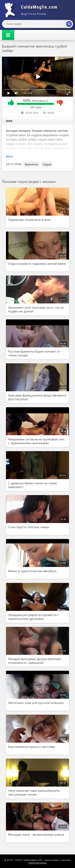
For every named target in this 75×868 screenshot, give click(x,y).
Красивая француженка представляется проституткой (37, 397)
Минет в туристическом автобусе (32, 571)
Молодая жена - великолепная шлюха (36, 834)
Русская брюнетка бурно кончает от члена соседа (34, 353)
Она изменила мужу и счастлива (31, 747)
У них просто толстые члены (28, 527)
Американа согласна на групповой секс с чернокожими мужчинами (36, 441)
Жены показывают (32, 10)
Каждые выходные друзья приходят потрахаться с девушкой (35, 661)
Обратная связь (37, 863)
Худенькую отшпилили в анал (29, 219)
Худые (47, 164)
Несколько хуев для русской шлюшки (36, 703)
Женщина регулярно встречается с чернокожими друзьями (33, 617)
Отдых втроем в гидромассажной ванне (37, 263)
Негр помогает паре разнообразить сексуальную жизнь (34, 792)
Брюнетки (31, 164)
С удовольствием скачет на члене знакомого (32, 485)
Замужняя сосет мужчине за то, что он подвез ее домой (36, 309)
